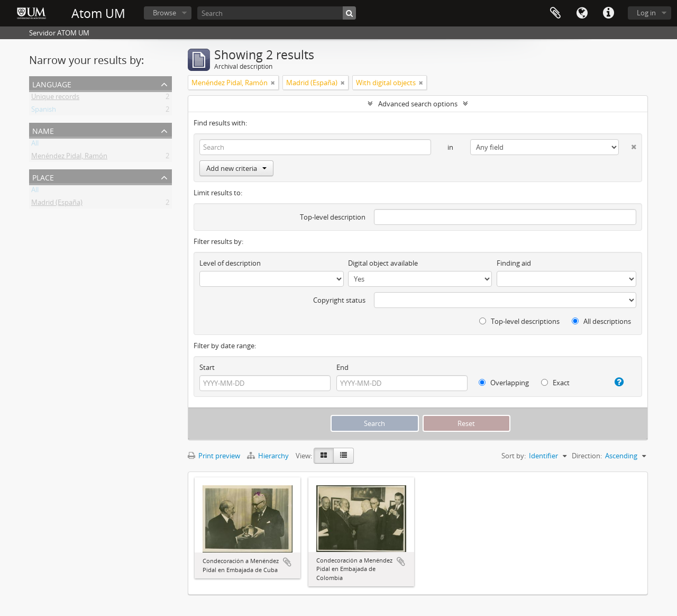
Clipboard (555, 13)
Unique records (55, 98)
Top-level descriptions (519, 321)
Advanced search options (418, 104)
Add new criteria (236, 168)
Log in (646, 13)
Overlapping (504, 383)
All (35, 145)
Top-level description (333, 217)
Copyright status (339, 300)
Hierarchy (269, 456)
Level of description (230, 263)
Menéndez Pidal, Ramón (69, 158)
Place (43, 176)
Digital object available (383, 263)
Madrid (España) (57, 204)
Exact (555, 383)
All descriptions (601, 321)
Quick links (608, 13)
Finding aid (514, 263)
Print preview (214, 456)
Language (582, 13)
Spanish (44, 111)
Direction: (587, 456)
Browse (164, 13)
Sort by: (514, 456)
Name (43, 130)
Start (207, 367)
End (342, 367)
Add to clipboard (287, 562)
